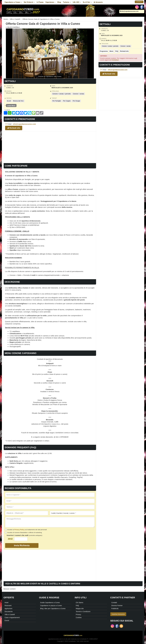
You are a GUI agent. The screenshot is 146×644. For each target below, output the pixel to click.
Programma (104, 51)
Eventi (7, 620)
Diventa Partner (117, 606)
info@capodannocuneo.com (129, 11)
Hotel (7, 603)
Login (139, 2)
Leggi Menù (11, 106)
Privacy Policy (19, 530)
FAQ (117, 51)
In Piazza (40, 2)
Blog (59, 2)
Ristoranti (8, 606)
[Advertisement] (50, 147)
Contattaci (115, 60)
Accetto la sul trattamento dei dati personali (26, 530)
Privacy (79, 615)
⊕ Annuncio (98, 2)
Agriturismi (9, 609)
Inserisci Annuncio (118, 614)
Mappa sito (80, 609)
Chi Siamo (80, 603)
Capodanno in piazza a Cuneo (51, 606)
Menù (111, 51)
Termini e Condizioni (83, 612)
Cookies (79, 617)
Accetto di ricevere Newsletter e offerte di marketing (24, 533)
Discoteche (9, 612)
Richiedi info (124, 51)
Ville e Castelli (13, 27)
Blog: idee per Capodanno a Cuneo (53, 609)
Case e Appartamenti (12, 617)
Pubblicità (115, 609)
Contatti (114, 603)
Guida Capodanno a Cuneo (50, 603)
